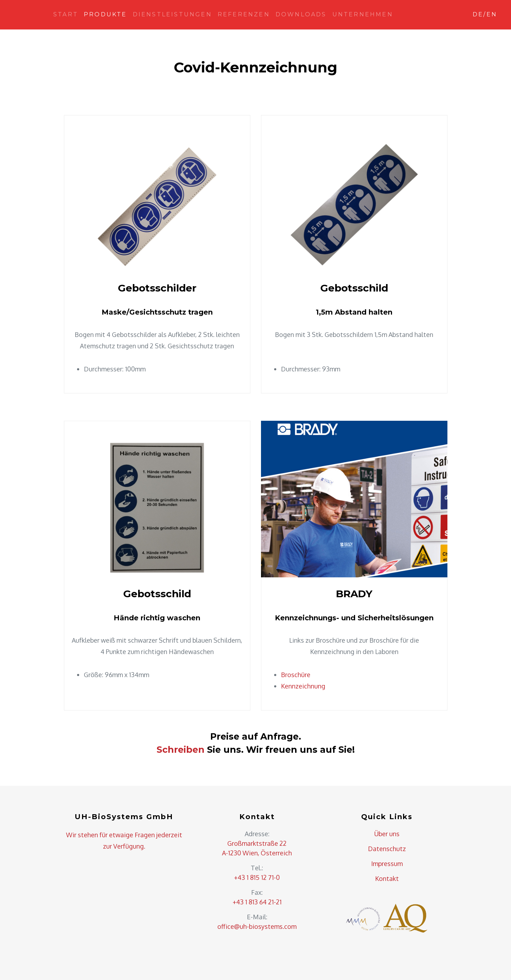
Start (66, 14)
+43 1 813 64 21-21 (257, 902)
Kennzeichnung (303, 686)
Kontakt (387, 878)
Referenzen (244, 14)
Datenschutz (387, 849)
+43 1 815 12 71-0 (257, 877)
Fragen (145, 835)
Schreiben (181, 750)
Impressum (387, 864)
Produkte (105, 14)
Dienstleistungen (172, 14)
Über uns (387, 834)
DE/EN (485, 14)
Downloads (301, 14)
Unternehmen (363, 14)
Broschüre (296, 675)
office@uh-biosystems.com (257, 926)
